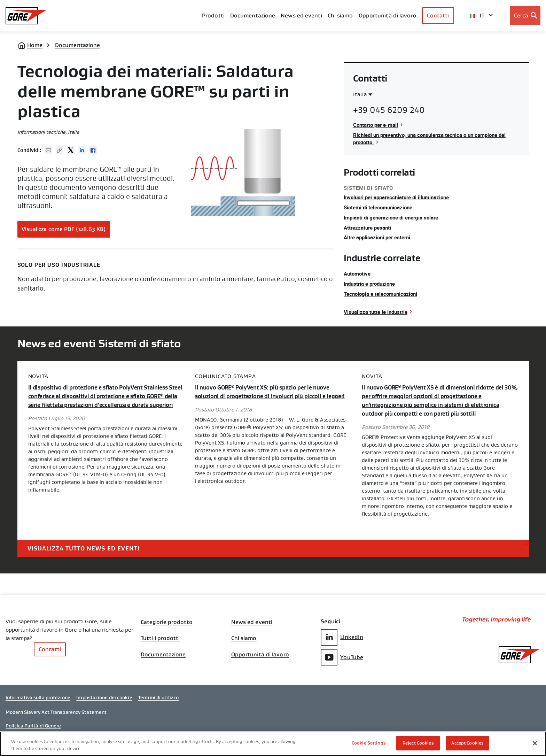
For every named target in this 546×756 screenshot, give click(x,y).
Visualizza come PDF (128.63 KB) (64, 229)
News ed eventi (301, 16)
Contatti (438, 16)
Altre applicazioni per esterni (380, 237)
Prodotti (213, 16)
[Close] (535, 743)
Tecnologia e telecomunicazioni (383, 294)
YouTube (342, 657)
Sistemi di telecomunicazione (380, 207)
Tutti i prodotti (160, 640)
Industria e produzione (372, 284)
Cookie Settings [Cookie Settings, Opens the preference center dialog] (369, 743)
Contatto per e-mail (377, 125)
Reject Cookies (418, 743)
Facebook (93, 150)
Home (35, 45)
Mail (48, 150)
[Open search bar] (525, 16)
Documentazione (77, 45)
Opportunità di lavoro (260, 657)
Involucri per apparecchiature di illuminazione (401, 197)
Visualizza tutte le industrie (377, 312)
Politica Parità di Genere (33, 730)
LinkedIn (342, 637)
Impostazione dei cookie (104, 701)
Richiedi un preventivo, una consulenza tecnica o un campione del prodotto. (435, 138)
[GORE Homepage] (26, 16)
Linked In (82, 150)
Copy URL (60, 150)
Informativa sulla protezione (38, 701)
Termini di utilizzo (158, 701)
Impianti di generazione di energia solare (395, 217)
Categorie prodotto (167, 622)
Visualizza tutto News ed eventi (87, 548)
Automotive (358, 273)
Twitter (71, 150)
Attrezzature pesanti (369, 227)
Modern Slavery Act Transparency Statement (56, 716)
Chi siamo (340, 16)
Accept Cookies (467, 743)
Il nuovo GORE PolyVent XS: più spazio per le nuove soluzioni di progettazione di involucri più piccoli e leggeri (266, 396)
